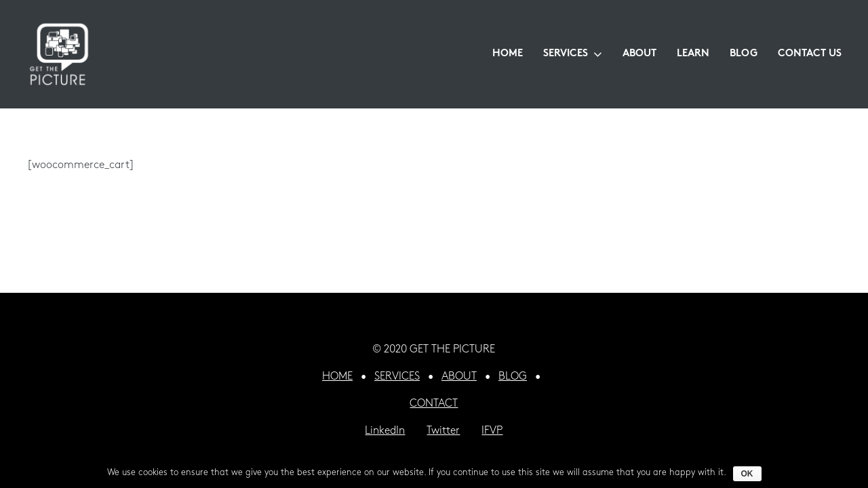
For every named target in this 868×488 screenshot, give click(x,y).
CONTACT (434, 404)
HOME (337, 377)
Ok (747, 474)
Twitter (443, 431)
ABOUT (459, 377)
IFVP (492, 431)
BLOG (513, 377)
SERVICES (397, 377)
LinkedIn (385, 431)
